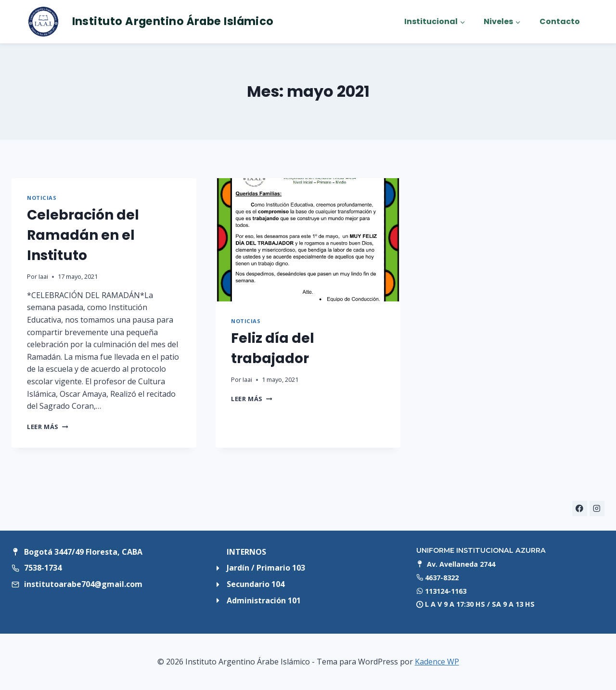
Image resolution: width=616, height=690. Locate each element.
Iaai (43, 276)
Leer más (47, 427)
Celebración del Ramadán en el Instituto (83, 235)
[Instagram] (597, 508)
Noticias (42, 198)
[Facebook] (580, 508)
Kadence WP (437, 662)
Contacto (560, 21)
